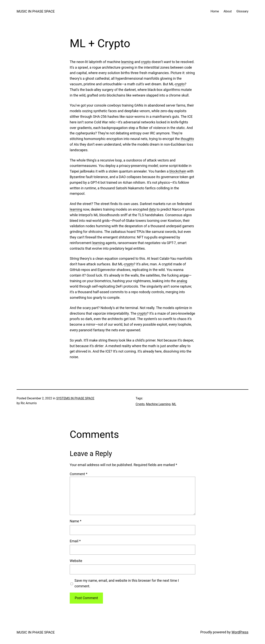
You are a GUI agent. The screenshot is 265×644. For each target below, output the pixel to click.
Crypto (140, 404)
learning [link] (127, 62)
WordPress (240, 632)
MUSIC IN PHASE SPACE (36, 11)
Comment (79, 474)
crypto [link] (146, 62)
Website (76, 561)
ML (174, 404)
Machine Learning (158, 404)
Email (75, 541)
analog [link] (182, 281)
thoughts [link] (187, 139)
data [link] (152, 209)
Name (76, 521)
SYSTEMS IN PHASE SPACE (75, 398)
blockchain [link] (178, 171)
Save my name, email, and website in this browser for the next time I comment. (127, 583)
